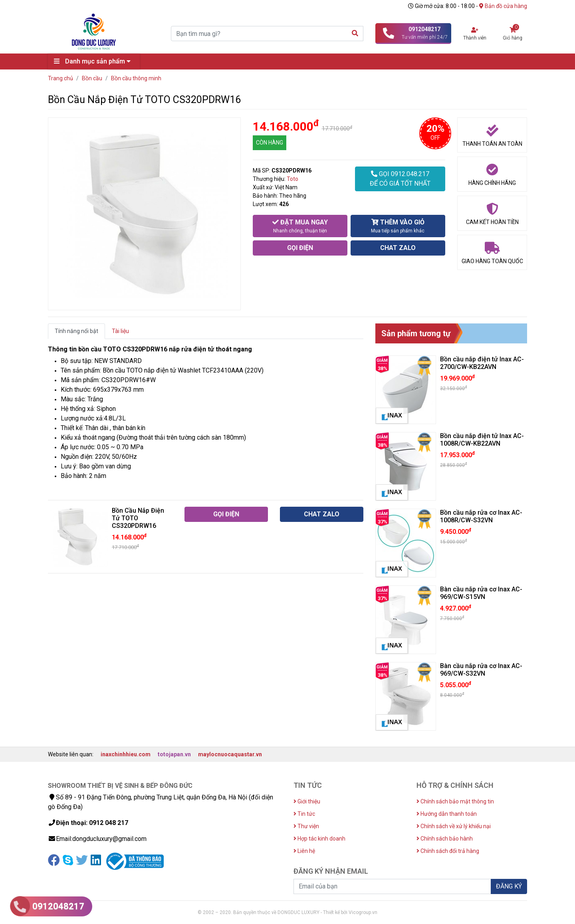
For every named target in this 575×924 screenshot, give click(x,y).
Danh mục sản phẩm (94, 61)
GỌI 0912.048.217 (400, 179)
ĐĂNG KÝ (509, 886)
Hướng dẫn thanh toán (447, 814)
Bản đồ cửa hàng (503, 6)
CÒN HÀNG (270, 143)
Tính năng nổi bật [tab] (76, 331)
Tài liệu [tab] (120, 331)
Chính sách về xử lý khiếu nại (454, 826)
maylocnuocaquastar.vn (230, 754)
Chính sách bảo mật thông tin (455, 801)
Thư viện (306, 826)
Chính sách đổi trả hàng (448, 851)
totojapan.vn (174, 754)
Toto (292, 179)
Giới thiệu (307, 801)
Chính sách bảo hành (445, 839)
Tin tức (304, 814)
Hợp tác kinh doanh (319, 839)
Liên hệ (304, 851)
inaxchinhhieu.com (126, 754)
